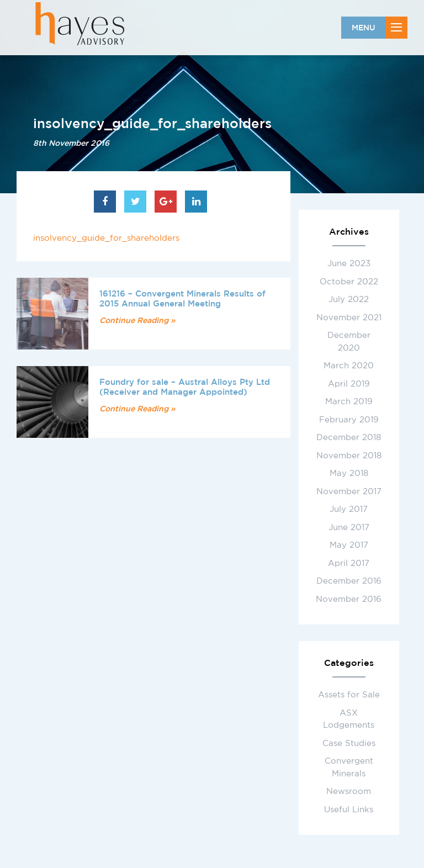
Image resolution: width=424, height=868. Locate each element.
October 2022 (349, 281)
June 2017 (349, 527)
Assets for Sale (349, 694)
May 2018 (349, 473)
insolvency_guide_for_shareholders (106, 238)
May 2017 (349, 545)
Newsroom (349, 791)
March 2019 (349, 401)
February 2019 (349, 419)
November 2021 (349, 317)
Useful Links (349, 809)
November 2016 (349, 599)
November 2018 (349, 455)
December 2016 (349, 581)
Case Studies (349, 743)
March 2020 (349, 365)
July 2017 (349, 509)
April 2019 (349, 383)
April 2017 (349, 563)
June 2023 (349, 263)
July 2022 (349, 299)
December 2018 (349, 437)
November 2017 (349, 491)
